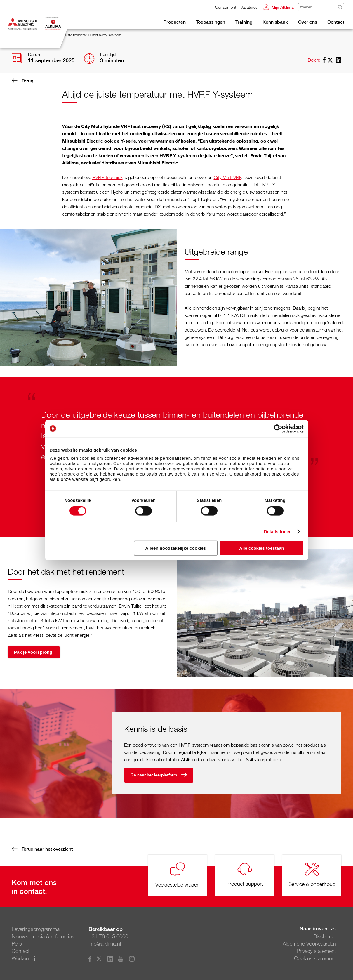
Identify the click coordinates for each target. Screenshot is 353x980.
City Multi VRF (227, 177)
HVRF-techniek (107, 177)
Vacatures (249, 7)
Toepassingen (211, 22)
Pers (17, 943)
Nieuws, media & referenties (43, 936)
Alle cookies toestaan (261, 548)
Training (244, 22)
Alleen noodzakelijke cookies (176, 548)
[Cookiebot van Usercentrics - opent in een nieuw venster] (278, 429)
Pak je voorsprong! (34, 652)
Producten (174, 22)
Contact (336, 22)
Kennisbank (275, 22)
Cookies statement (315, 958)
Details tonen (278, 531)
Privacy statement (316, 951)
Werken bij (23, 958)
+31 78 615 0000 (108, 936)
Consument (226, 7)
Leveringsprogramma (36, 929)
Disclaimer (325, 936)
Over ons (308, 22)
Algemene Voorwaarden (309, 943)
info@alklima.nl (105, 943)
